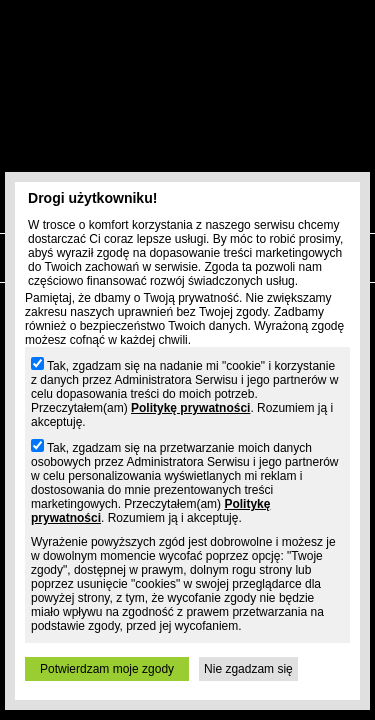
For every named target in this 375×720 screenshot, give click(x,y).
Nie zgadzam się (248, 669)
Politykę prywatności (190, 408)
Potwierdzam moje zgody (107, 669)
